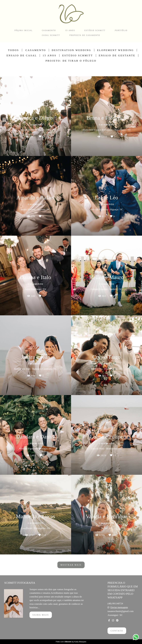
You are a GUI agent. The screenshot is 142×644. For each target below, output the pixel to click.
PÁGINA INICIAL (24, 30)
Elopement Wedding (116, 50)
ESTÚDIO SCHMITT (95, 30)
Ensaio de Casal (22, 55)
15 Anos (50, 55)
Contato (117, 631)
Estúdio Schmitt (78, 55)
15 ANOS (70, 30)
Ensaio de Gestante (117, 55)
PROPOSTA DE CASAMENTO (85, 35)
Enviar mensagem (119, 607)
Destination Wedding (72, 50)
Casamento (36, 50)
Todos (14, 50)
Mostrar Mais (71, 565)
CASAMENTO (49, 30)
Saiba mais (41, 615)
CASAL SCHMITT (51, 35)
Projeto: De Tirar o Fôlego (71, 61)
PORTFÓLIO (121, 30)
